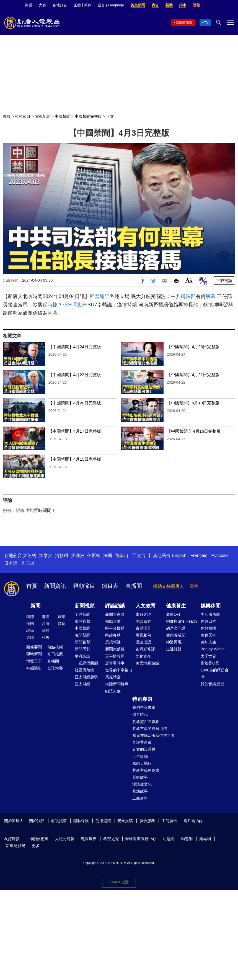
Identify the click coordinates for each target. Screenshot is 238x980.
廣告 (155, 5)
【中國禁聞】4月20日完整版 (75, 403)
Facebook (212, 5)
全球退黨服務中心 (141, 839)
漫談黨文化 (142, 784)
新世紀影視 (15, 846)
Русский (220, 556)
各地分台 (60, 5)
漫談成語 (143, 642)
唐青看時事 (115, 663)
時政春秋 (113, 635)
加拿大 (46, 556)
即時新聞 (34, 654)
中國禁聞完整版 (88, 116)
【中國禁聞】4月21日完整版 (193, 375)
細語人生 (113, 691)
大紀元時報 (65, 839)
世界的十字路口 (119, 670)
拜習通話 (100, 296)
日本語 (11, 563)
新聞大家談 (115, 614)
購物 (196, 5)
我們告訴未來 (144, 707)
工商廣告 (140, 798)
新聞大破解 (115, 649)
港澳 (46, 617)
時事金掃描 (115, 628)
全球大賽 (55, 668)
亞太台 (139, 556)
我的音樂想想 (212, 684)
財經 (46, 630)
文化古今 (143, 656)
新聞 (35, 606)
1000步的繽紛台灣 (215, 674)
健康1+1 (173, 614)
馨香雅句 (143, 635)
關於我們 (37, 821)
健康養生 (176, 606)
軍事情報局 (115, 656)
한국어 (28, 563)
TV (206, 23)
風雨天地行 (142, 763)
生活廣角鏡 (210, 614)
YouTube (231, 5)
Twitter (222, 5)
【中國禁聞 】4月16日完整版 (194, 431)
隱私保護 (81, 821)
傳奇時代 (140, 714)
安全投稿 (125, 821)
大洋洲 (78, 556)
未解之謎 (143, 614)
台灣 (46, 624)
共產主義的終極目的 (150, 728)
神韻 (29, 5)
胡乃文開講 (176, 628)
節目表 (110, 586)
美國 (30, 624)
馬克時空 (113, 677)
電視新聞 (43, 116)
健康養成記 (176, 635)
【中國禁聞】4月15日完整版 (75, 459)
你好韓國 (208, 628)
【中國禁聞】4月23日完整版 (193, 347)
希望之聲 (111, 839)
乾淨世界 (89, 839)
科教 (46, 637)
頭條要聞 (34, 647)
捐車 (183, 5)
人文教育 (146, 606)
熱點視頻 (55, 647)
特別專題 (142, 699)
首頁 (7, 116)
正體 (77, 5)
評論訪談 (115, 606)
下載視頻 (224, 281)
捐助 (169, 5)
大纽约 (30, 556)
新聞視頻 (85, 606)
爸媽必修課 (145, 649)
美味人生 (208, 642)
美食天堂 (208, 635)
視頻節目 (23, 116)
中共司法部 (183, 296)
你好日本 (208, 621)
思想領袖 (113, 642)
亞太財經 (82, 684)
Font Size (189, 280)
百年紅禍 (140, 756)
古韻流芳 (143, 628)
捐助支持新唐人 (169, 586)
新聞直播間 (184, 23)
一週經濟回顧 (86, 663)
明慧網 (169, 839)
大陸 (30, 637)
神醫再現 (174, 642)
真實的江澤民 (144, 749)
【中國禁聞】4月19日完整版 (193, 403)
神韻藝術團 (39, 839)
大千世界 (208, 656)
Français (199, 556)
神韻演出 (34, 668)
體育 (61, 624)
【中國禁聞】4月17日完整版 (75, 431)
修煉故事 (140, 791)
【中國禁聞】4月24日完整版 (75, 347)
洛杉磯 (62, 556)
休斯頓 (94, 556)
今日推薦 (55, 654)
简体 (88, 5)
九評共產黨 (142, 742)
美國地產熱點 (147, 663)
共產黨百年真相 (146, 722)
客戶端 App (194, 821)
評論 (30, 630)
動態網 (187, 839)
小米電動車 (75, 305)
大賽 (42, 5)
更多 (36, 846)
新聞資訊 (55, 586)
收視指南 (59, 821)
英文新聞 (138, 5)
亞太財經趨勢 (86, 677)
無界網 (205, 839)
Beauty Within (213, 649)
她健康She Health (181, 621)
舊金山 (121, 556)
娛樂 (61, 617)
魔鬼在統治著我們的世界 (154, 735)
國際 (30, 617)
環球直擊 (82, 621)
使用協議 (103, 821)
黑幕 (211, 296)
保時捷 (50, 305)
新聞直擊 (82, 642)
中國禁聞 (63, 116)
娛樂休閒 (211, 606)
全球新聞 (82, 614)
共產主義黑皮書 (146, 770)
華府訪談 (82, 656)
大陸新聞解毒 (117, 684)
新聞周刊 (82, 649)
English (179, 556)
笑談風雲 (143, 621)
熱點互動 (113, 621)
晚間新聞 (82, 635)
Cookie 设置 (119, 882)
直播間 (134, 586)
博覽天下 (34, 661)
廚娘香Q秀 (210, 663)
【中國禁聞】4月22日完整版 (75, 375)
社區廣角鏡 (84, 670)
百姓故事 (140, 777)
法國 (108, 556)
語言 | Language (111, 5)
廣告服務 (147, 821)
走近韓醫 (174, 649)
